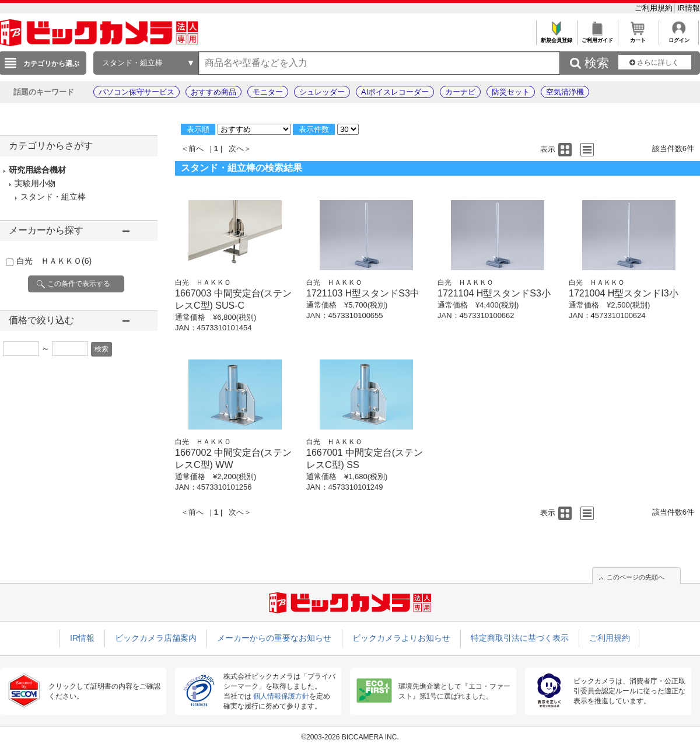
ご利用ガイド (597, 37)
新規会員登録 (556, 37)
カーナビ (460, 92)
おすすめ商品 (213, 92)
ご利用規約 (655, 8)
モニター (268, 92)
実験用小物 (35, 183)
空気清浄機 (565, 92)
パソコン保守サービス (136, 92)
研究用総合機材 (37, 170)
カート (638, 37)
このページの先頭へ (636, 577)
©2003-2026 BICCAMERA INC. (350, 737)
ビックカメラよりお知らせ (401, 638)
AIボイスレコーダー (395, 92)
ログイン (679, 37)
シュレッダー (322, 92)
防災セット (511, 92)
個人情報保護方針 (281, 696)
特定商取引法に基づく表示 (520, 638)
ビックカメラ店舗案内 (156, 638)
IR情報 (689, 8)
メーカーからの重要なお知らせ (274, 638)
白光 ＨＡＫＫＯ (54, 261)
